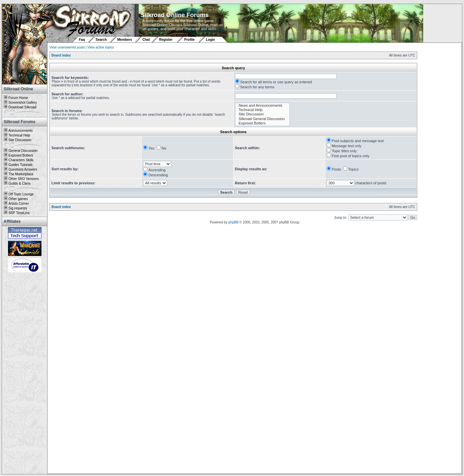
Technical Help (19, 135)
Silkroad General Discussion (263, 119)
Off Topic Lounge (21, 194)
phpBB (233, 222)
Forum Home (18, 98)
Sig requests (18, 208)
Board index (61, 55)
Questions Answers (23, 169)
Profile (189, 40)
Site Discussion (20, 140)
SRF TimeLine (19, 213)
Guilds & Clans (19, 183)
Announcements (20, 131)
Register (166, 40)
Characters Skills (21, 160)
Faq (82, 40)
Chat (147, 40)
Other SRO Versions (24, 179)
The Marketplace (21, 174)
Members (125, 40)
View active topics (101, 47)
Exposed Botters (21, 155)
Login (210, 40)
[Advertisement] (25, 374)
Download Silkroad (22, 107)
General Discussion (23, 151)
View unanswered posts (67, 47)
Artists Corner (19, 204)
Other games (18, 199)
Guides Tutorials (20, 165)
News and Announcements (263, 106)
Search (101, 40)
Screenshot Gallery (23, 103)
